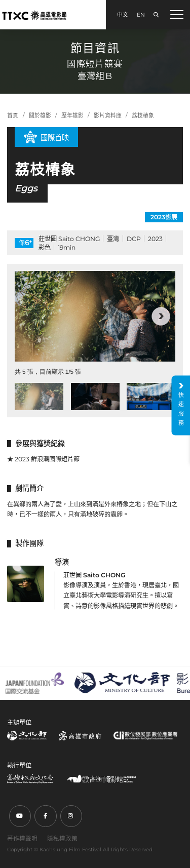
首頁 (13, 116)
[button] (161, 316)
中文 (123, 15)
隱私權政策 (62, 839)
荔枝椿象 (143, 116)
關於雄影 (40, 116)
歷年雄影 (72, 116)
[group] (95, 316)
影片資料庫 (108, 116)
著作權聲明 (22, 839)
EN (141, 15)
